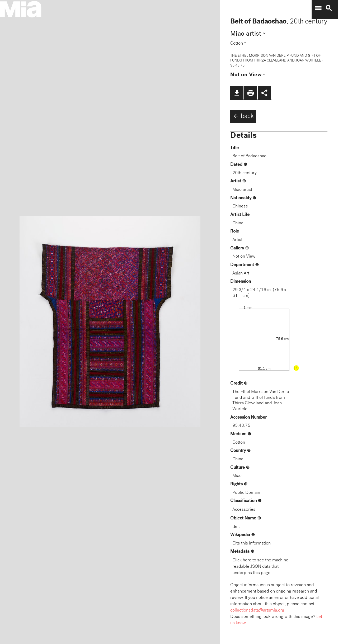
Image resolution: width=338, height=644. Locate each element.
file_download (237, 93)
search (329, 8)
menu (318, 8)
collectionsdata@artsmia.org (257, 611)
